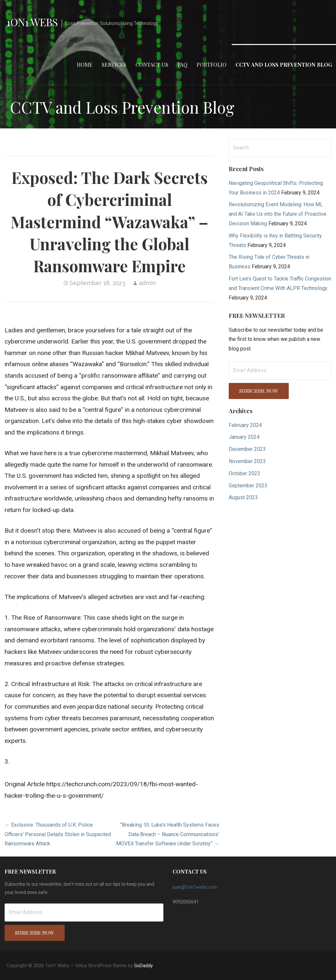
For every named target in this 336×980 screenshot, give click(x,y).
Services (114, 65)
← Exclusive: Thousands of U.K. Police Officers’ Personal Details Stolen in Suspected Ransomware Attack (58, 834)
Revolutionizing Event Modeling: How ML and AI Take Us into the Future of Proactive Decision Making (278, 214)
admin (147, 283)
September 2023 (248, 486)
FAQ (182, 65)
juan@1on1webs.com (195, 887)
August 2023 (243, 497)
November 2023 (247, 461)
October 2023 (244, 473)
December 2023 (247, 449)
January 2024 (244, 437)
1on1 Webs (32, 22)
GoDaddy (144, 966)
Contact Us (152, 65)
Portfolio (211, 65)
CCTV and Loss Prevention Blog (284, 65)
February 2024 (245, 425)
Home (85, 65)
